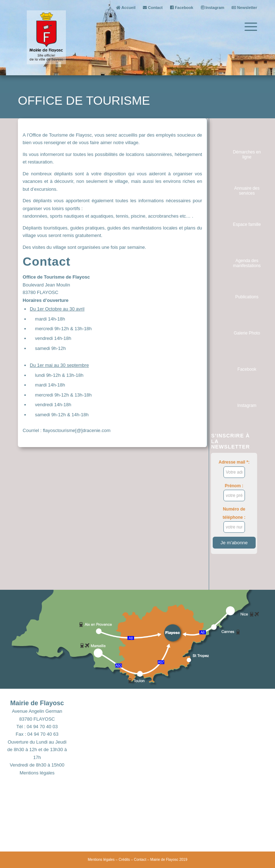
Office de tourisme (84, 100)
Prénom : (234, 492)
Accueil (126, 8)
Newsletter (244, 8)
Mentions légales (37, 773)
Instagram (213, 8)
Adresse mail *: (234, 469)
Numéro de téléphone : (234, 520)
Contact (153, 8)
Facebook (182, 8)
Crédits (124, 860)
